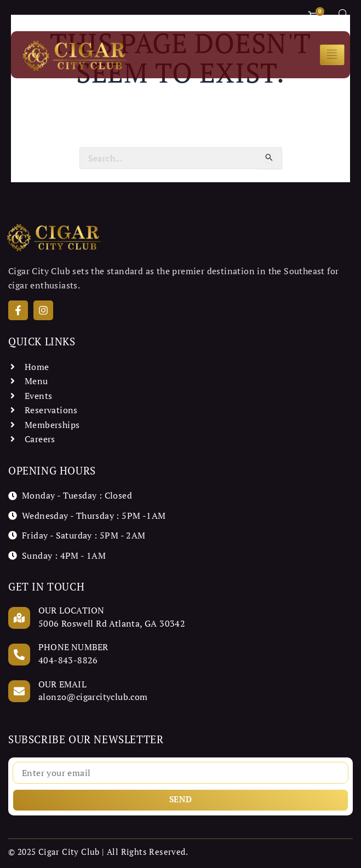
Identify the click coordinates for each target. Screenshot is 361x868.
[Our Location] (19, 618)
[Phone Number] (19, 655)
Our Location (71, 610)
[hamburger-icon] (332, 55)
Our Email (62, 684)
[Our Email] (19, 691)
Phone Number (73, 647)
